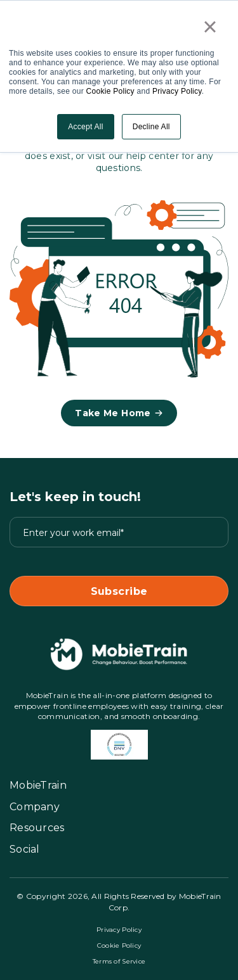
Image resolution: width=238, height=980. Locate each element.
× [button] (210, 27)
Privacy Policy (177, 91)
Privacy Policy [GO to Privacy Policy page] (119, 930)
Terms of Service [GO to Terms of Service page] (119, 961)
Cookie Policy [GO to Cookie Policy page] (119, 945)
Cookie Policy (110, 91)
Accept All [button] (86, 127)
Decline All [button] (151, 127)
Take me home (119, 413)
